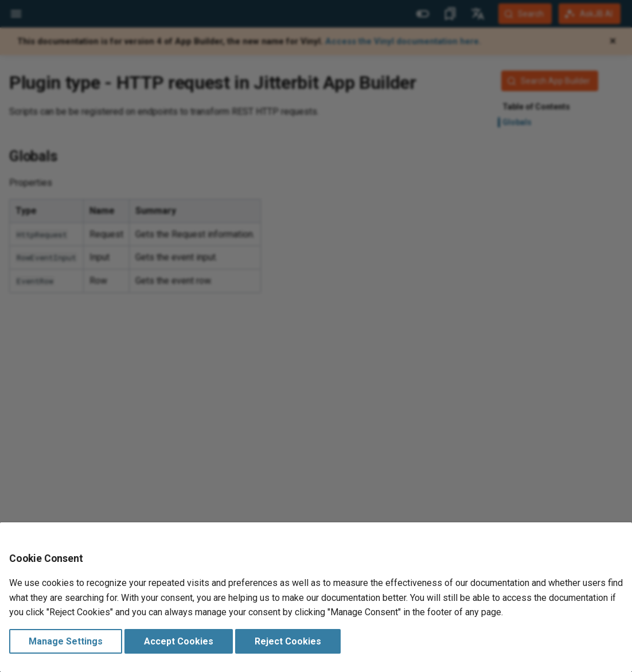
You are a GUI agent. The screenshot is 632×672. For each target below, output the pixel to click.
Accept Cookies (179, 641)
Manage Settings (66, 641)
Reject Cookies (288, 641)
